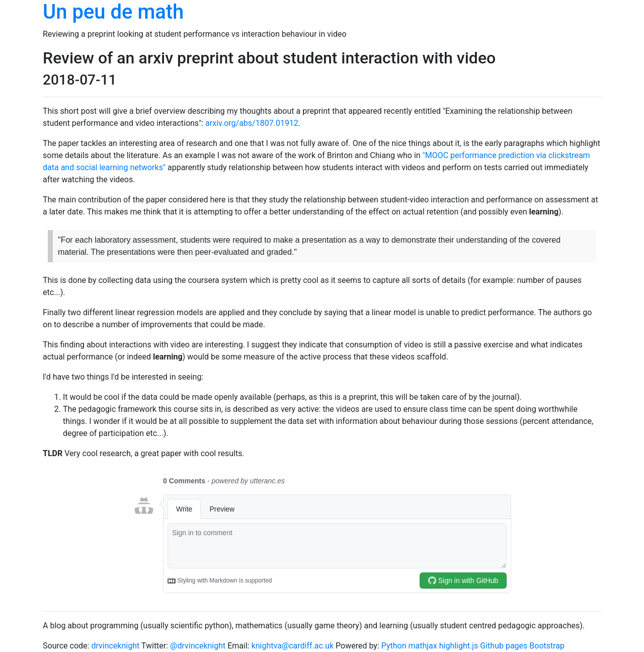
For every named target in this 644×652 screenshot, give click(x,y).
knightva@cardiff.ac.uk (293, 646)
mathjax (423, 646)
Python (394, 646)
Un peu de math (113, 12)
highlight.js (459, 646)
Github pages (504, 646)
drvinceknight (115, 646)
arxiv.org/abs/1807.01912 (252, 123)
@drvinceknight (198, 646)
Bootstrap (547, 646)
